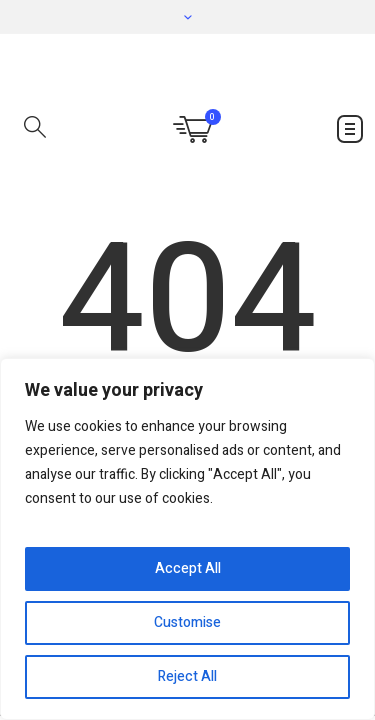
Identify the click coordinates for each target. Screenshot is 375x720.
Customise (187, 622)
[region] (187, 539)
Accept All (188, 568)
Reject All (187, 676)
